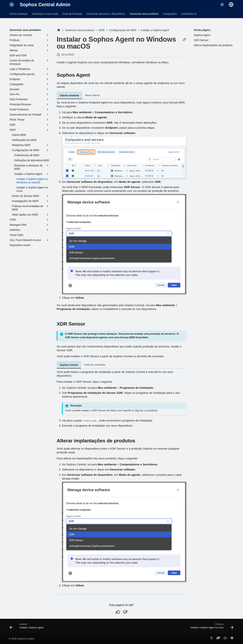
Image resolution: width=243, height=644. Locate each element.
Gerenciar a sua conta (45, 14)
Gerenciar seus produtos (144, 14)
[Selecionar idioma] (231, 5)
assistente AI (189, 14)
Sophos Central (69, 365)
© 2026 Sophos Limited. (22, 639)
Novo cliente (92, 95)
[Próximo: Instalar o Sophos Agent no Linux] (211, 627)
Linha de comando (95, 365)
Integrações (170, 14)
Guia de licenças (72, 14)
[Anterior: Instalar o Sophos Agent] (28, 627)
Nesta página (202, 30)
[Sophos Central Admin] (12, 5)
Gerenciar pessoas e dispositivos (106, 14)
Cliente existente (70, 95)
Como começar (19, 14)
